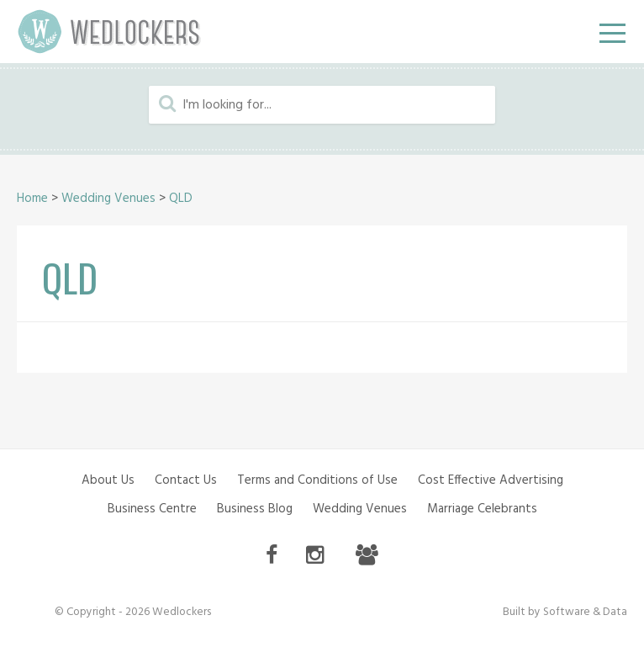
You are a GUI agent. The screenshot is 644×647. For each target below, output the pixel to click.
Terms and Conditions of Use (317, 480)
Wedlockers (109, 32)
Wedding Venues (108, 199)
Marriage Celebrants (482, 509)
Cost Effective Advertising (491, 480)
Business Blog (255, 509)
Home (32, 199)
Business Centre (152, 509)
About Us (108, 480)
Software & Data (585, 612)
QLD (181, 199)
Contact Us (186, 480)
